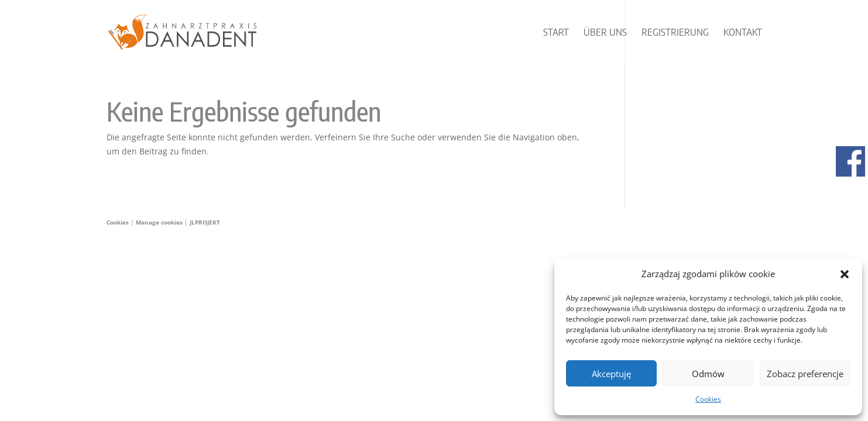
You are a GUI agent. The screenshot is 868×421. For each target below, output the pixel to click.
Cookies (708, 399)
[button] (845, 274)
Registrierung (675, 33)
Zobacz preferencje (805, 374)
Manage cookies (160, 222)
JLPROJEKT (205, 222)
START (556, 33)
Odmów (708, 374)
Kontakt (743, 33)
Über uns (605, 33)
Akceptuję (611, 374)
